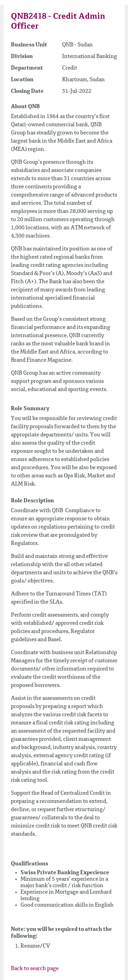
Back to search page (35, 969)
